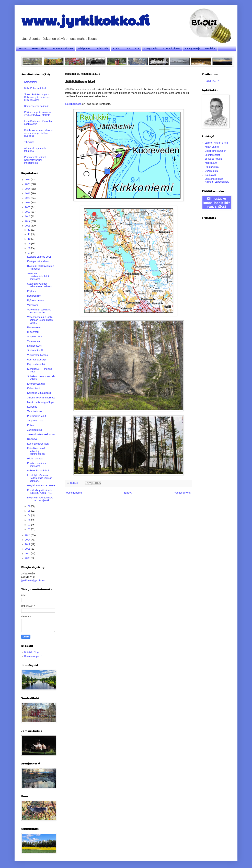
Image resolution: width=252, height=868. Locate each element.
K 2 (128, 48)
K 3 (137, 48)
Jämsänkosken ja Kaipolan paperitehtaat (217, 180)
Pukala (31, 425)
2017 (28, 221)
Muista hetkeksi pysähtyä (40, 402)
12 (29, 230)
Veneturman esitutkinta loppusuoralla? (39, 311)
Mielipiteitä (84, 48)
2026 (28, 180)
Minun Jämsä (212, 147)
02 (29, 525)
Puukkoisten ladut (37, 416)
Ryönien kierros (35, 300)
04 (29, 515)
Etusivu (23, 48)
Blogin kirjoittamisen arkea (41, 485)
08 (29, 248)
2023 (28, 193)
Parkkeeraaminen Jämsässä (37, 465)
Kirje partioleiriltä (36, 364)
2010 (28, 553)
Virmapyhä (33, 305)
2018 (28, 216)
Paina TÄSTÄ (212, 81)
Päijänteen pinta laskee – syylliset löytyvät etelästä (38, 114)
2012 (28, 544)
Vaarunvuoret (34, 341)
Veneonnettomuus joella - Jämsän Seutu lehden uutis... (41, 320)
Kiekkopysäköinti (36, 384)
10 (29, 239)
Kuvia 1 (117, 48)
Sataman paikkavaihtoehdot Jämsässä (38, 276)
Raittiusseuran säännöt (36, 106)
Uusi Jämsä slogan (37, 360)
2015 (28, 535)
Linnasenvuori (35, 346)
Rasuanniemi (34, 327)
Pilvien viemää (35, 459)
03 (29, 520)
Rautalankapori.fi (33, 656)
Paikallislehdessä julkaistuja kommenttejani (36, 451)
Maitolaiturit (211, 163)
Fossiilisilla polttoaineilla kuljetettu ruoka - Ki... (40, 492)
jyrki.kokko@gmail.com (33, 580)
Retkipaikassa (73, 104)
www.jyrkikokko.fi (85, 20)
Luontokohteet (172, 48)
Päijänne (32, 291)
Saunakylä (210, 175)
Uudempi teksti (74, 493)
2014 (28, 540)
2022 (28, 198)
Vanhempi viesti (183, 493)
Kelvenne (32, 407)
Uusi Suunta (211, 171)
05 (29, 511)
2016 (28, 226)
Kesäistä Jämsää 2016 (39, 257)
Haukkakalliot (34, 296)
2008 (28, 558)
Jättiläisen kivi (35, 430)
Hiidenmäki (33, 332)
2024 (28, 189)
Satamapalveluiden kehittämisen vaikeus (39, 285)
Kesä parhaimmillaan (38, 261)
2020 (28, 207)
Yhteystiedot (151, 48)
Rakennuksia (212, 167)
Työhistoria (102, 48)
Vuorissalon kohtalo (38, 355)
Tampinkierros (35, 411)
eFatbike (210, 48)
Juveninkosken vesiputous (41, 434)
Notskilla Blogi (32, 652)
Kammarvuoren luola (38, 444)
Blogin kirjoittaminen (216, 151)
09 (29, 244)
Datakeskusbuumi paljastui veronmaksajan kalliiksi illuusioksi (38, 133)
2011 (28, 549)
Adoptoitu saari (35, 336)
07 (29, 253)
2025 (28, 184)
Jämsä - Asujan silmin (216, 143)
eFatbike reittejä (213, 159)
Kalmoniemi (31, 82)
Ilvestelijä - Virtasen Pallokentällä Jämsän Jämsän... (40, 478)
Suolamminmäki (36, 350)
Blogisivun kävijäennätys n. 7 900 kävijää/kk (40, 499)
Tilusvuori (29, 142)
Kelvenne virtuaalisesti (39, 393)
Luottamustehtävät (62, 48)
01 (29, 529)
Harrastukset (40, 48)
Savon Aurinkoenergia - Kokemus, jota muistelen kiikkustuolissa (37, 97)
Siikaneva (32, 439)
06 (29, 506)
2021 (28, 203)
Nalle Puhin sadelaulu (36, 88)
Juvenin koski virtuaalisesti (41, 398)
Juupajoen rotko (36, 421)
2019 (28, 212)
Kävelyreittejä (193, 48)
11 (29, 234)
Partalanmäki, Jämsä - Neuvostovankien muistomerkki (36, 160)
